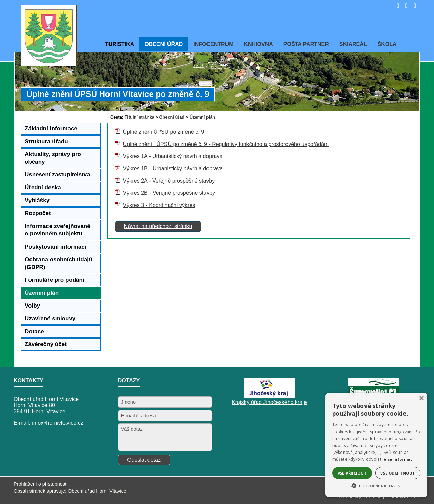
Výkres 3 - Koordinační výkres (159, 205)
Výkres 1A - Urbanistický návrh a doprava (173, 156)
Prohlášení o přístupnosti (41, 484)
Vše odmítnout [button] (398, 473)
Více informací (399, 459)
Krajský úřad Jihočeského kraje (269, 402)
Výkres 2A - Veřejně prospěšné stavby (169, 181)
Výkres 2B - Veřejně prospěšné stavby (169, 193)
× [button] (421, 398)
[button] (376, 485)
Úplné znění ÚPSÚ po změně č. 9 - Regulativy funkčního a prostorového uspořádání (226, 144)
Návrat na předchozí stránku (158, 226)
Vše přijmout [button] (352, 473)
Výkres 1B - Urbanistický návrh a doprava (173, 169)
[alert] (376, 445)
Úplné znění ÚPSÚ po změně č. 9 (163, 132)
